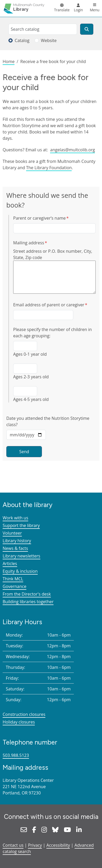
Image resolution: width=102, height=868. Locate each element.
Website (49, 40)
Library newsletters (21, 556)
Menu (95, 10)
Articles (10, 564)
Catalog (22, 40)
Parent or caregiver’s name (39, 218)
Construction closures (24, 714)
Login (78, 10)
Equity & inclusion (20, 571)
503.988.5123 (16, 755)
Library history (17, 541)
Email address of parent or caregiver (49, 305)
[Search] (87, 29)
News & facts (15, 548)
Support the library (21, 525)
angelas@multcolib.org (72, 150)
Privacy (35, 845)
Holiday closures (19, 722)
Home (9, 61)
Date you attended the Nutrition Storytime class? (48, 421)
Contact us (13, 845)
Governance (14, 586)
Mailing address (29, 243)
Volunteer (12, 533)
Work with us (15, 518)
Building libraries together (28, 602)
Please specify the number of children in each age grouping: (52, 333)
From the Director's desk (27, 594)
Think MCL (13, 579)
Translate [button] (62, 10)
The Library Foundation (49, 168)
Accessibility (58, 845)
